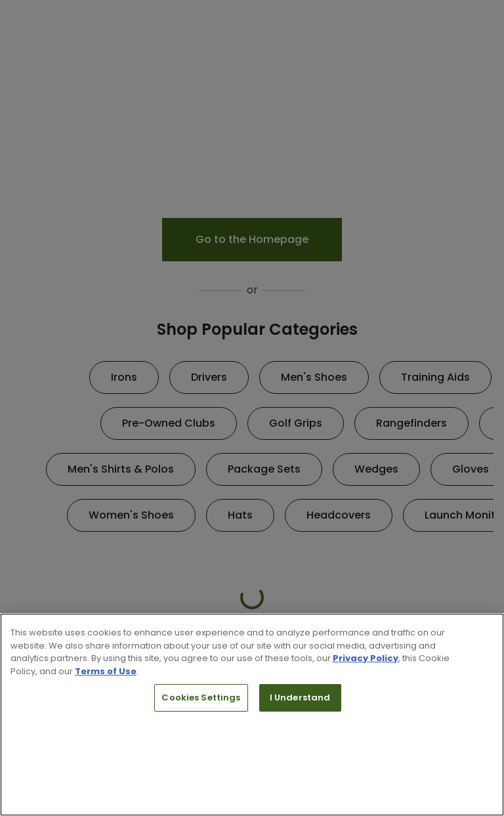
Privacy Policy (366, 658)
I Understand (300, 698)
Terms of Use (106, 671)
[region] (252, 715)
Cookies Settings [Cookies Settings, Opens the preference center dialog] (201, 698)
